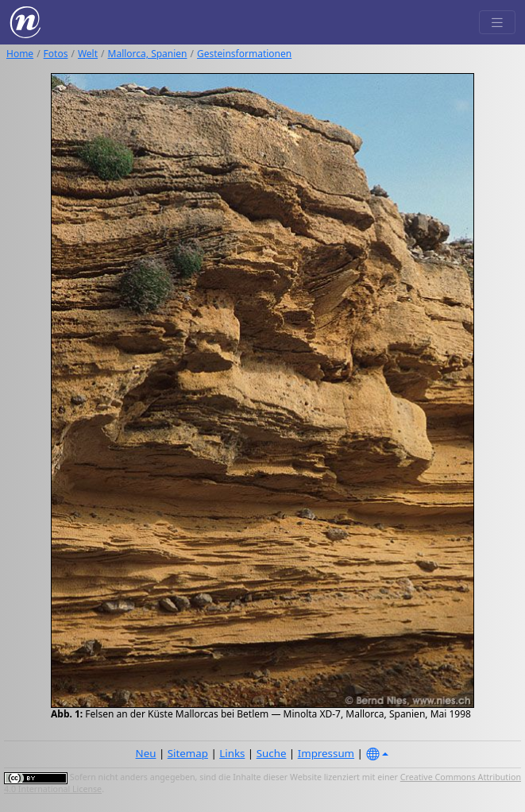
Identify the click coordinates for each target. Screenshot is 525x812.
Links (232, 753)
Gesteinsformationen (244, 54)
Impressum (326, 753)
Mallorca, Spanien (148, 54)
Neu (146, 753)
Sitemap (188, 753)
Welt (88, 54)
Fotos (56, 54)
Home (20, 54)
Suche (272, 753)
